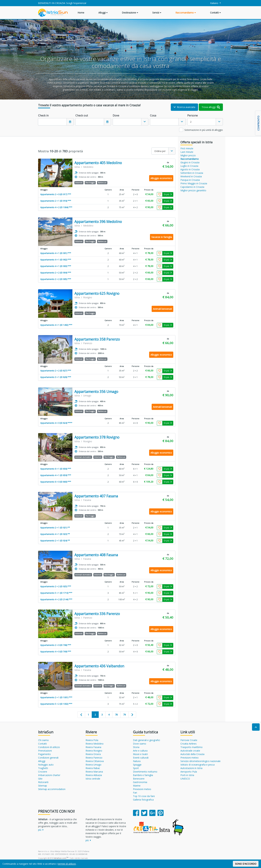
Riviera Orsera (93, 754)
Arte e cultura (140, 751)
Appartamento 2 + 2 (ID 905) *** (56, 279)
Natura (137, 761)
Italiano (212, 3)
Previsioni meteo (142, 789)
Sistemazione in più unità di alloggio (204, 130)
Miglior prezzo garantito (193, 190)
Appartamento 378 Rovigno (97, 437)
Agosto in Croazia (190, 169)
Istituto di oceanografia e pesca (197, 765)
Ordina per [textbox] (160, 151)
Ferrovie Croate (189, 740)
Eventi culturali (141, 758)
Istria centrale (93, 779)
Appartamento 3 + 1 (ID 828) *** (56, 377)
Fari (135, 793)
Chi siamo (43, 740)
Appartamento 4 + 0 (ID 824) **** (56, 423)
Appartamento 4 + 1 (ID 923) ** (55, 534)
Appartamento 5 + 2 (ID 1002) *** (56, 704)
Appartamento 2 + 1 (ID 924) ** (55, 541)
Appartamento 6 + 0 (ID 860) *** (56, 482)
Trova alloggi (211, 107)
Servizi (157, 13)
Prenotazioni (45, 751)
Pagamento (44, 754)
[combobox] (130, 122)
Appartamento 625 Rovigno (97, 294)
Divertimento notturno (145, 772)
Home (81, 13)
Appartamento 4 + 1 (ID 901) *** (56, 253)
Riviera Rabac (93, 768)
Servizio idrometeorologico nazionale (200, 761)
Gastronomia (140, 782)
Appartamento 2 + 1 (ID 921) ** (55, 528)
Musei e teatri (140, 754)
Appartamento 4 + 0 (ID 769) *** (56, 652)
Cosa (153, 115)
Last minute (187, 152)
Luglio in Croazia (189, 166)
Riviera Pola (92, 740)
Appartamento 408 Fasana (96, 555)
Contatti (215, 13)
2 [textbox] (191, 122)
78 (116, 715)
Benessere (139, 779)
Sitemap (43, 786)
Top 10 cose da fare (144, 796)
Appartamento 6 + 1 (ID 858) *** (56, 469)
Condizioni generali (48, 758)
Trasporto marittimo (192, 747)
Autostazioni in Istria (191, 768)
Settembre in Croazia (192, 173)
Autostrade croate (190, 751)
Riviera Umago (93, 765)
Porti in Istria (187, 775)
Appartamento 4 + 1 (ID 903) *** (56, 266)
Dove (116, 115)
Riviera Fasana (93, 747)
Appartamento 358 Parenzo (97, 339)
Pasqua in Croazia (190, 180)
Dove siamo (140, 744)
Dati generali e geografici (146, 740)
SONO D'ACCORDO (246, 864)
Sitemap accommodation (52, 789)
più (41, 830)
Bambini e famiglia (143, 775)
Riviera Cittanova (95, 761)
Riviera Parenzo (94, 758)
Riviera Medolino (95, 744)
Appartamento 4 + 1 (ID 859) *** (56, 475)
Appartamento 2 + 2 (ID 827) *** (56, 371)
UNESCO (185, 779)
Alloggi (103, 13)
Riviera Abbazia (94, 775)
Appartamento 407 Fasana (96, 496)
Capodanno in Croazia (192, 187)
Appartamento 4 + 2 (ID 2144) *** (56, 599)
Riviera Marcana (94, 772)
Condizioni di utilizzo (49, 747)
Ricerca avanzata (184, 107)
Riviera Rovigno (94, 751)
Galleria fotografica (143, 800)
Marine (137, 786)
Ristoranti (43, 782)
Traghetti (43, 768)
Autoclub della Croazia (192, 754)
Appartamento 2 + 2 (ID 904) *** (56, 273)
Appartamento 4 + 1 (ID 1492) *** (56, 325)
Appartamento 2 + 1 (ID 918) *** (56, 201)
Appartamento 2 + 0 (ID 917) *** (56, 194)
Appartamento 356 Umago (96, 392)
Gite (40, 779)
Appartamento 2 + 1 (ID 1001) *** (56, 697)
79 (125, 715)
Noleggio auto (46, 765)
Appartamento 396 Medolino (98, 222)
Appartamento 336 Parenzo (97, 614)
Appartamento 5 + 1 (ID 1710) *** (56, 593)
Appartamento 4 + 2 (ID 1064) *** (56, 207)
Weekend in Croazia (191, 176)
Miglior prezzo (188, 155)
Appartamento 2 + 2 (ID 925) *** (56, 586)
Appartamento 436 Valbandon (99, 666)
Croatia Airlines (189, 744)
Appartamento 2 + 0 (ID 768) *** (56, 645)
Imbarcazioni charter (49, 775)
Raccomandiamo (186, 13)
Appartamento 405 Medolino (98, 163)
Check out (82, 115)
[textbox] (127, 122)
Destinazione (130, 13)
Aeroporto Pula (189, 772)
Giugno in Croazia (190, 162)
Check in (43, 115)
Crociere (43, 772)
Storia (136, 747)
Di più (168, 194)
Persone (193, 115)
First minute (187, 148)
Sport (136, 768)
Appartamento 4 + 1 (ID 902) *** (56, 260)
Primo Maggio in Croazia (194, 183)
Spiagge (137, 765)
